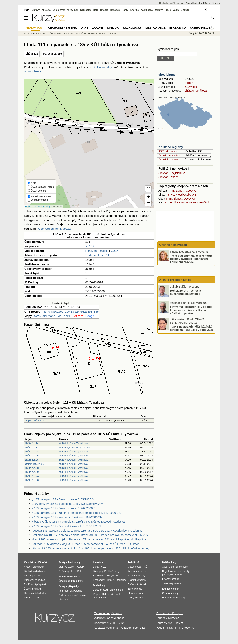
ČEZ (103, 567)
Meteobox (198, 3)
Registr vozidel (170, 571)
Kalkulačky (132, 28)
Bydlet (207, 3)
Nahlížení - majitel (97, 251)
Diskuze (185, 10)
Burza (96, 567)
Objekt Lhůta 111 (34, 420)
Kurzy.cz (28, 33)
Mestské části (201, 202)
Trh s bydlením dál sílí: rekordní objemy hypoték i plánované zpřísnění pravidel (192, 259)
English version (171, 589)
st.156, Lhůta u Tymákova (73, 480)
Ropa (96, 594)
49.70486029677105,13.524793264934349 (71, 312)
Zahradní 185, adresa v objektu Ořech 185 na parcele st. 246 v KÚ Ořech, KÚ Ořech (86, 544)
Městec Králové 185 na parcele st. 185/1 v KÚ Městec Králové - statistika (78, 522)
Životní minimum (32, 589)
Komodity (86, 10)
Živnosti (180, 191)
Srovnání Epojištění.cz (172, 173)
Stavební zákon (136, 593)
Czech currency (170, 593)
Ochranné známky (204, 28)
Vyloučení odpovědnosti (109, 618)
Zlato (96, 10)
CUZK (115, 251)
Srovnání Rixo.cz (169, 177)
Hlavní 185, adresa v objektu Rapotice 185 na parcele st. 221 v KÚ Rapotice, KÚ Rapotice (89, 539)
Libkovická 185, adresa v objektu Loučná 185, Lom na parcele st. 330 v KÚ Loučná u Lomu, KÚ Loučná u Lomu (93, 548)
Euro (73, 571)
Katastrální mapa (44, 316)
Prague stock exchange (174, 598)
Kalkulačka (147, 10)
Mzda (74, 581)
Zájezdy (181, 3)
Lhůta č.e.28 (32, 468)
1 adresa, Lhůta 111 (98, 255)
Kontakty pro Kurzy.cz (170, 623)
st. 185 (90, 246)
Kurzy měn (72, 10)
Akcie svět (59, 10)
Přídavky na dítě (32, 576)
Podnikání (133, 562)
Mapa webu (175, 583)
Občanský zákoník (137, 584)
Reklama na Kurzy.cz (169, 613)
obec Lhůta (167, 75)
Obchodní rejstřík (167, 3)
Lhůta (50, 33)
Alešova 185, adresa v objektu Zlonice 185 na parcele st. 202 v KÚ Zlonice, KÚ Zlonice (87, 531)
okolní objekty (33, 71)
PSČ (145, 567)
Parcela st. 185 (52, 54)
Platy (81, 581)
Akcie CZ (46, 10)
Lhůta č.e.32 (32, 448)
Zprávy (36, 10)
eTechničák (176, 575)
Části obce (186, 202)
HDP (109, 576)
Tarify (125, 10)
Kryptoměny (99, 580)
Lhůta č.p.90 (32, 480)
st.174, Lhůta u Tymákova (73, 472)
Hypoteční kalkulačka (35, 593)
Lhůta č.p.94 (32, 443)
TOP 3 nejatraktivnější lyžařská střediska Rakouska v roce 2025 (192, 328)
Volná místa (73, 577)
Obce (169, 202)
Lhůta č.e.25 (32, 460)
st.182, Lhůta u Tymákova (73, 464)
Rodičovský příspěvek (35, 584)
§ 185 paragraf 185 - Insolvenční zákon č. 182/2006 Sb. (67, 517)
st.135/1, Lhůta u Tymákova (74, 448)
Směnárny (64, 571)
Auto (165, 567)
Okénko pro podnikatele (175, 280)
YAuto (189, 3)
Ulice (176, 202)
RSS (170, 628)
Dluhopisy (98, 571)
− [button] (148, 203)
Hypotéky (115, 10)
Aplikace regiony (171, 147)
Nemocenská (65, 591)
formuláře (139, 598)
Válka (176, 10)
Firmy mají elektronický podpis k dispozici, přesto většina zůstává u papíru (191, 310)
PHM (103, 594)
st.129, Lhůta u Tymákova (73, 456)
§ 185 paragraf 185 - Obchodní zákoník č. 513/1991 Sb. (67, 526)
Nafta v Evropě (101, 598)
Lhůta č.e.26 (32, 456)
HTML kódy (183, 628)
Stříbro (119, 590)
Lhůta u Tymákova (196, 91)
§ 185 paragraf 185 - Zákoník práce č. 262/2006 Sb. (65, 508)
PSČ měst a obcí (168, 151)
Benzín (111, 594)
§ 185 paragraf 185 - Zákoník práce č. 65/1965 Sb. (64, 499)
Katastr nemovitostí (170, 155)
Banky (62, 562)
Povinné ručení (32, 598)
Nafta (118, 594)
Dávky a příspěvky (69, 586)
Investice (98, 562)
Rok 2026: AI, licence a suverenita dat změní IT (186, 292)
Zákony (159, 10)
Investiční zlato (107, 590)
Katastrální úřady (136, 576)
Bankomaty (74, 562)
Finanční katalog (171, 579)
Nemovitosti (40, 33)
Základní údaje (103, 67)
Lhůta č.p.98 (32, 452)
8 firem (189, 83)
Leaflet (28, 207)
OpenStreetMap (43, 207)
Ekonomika (178, 28)
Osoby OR (192, 191)
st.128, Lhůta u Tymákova (73, 468)
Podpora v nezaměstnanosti (73, 595)
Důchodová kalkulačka (36, 571)
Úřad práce (64, 581)
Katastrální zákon (169, 159)
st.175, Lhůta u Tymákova (73, 452)
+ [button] (148, 197)
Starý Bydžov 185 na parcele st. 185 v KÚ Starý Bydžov (67, 504)
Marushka (64, 316)
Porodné (78, 591)
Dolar (80, 571)
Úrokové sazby (66, 567)
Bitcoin (104, 10)
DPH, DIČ (113, 28)
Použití (160, 628)
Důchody (63, 600)
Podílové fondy (112, 571)
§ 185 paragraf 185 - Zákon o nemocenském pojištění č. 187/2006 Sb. (76, 513)
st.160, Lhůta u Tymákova (73, 443)
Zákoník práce (135, 589)
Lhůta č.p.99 (32, 472)
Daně (85, 28)
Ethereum (121, 580)
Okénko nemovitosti (173, 245)
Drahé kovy (99, 585)
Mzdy (115, 576)
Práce (168, 10)
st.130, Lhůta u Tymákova (73, 476)
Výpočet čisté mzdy (34, 567)
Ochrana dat (102, 613)
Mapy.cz (65, 229)
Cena (172, 567)
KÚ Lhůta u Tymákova (86, 33)
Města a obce (156, 28)
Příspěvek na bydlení (35, 580)
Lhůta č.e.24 (32, 476)
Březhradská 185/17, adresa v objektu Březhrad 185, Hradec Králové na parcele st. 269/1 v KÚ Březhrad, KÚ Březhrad (93, 535)
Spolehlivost (182, 567)
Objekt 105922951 (35, 464)
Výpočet (43, 562)
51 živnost (191, 87)
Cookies (117, 613)
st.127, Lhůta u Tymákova (73, 460)
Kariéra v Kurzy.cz (167, 618)
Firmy (172, 191)
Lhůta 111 (32, 54)
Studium (216, 3)
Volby (165, 583)
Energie (135, 10)
